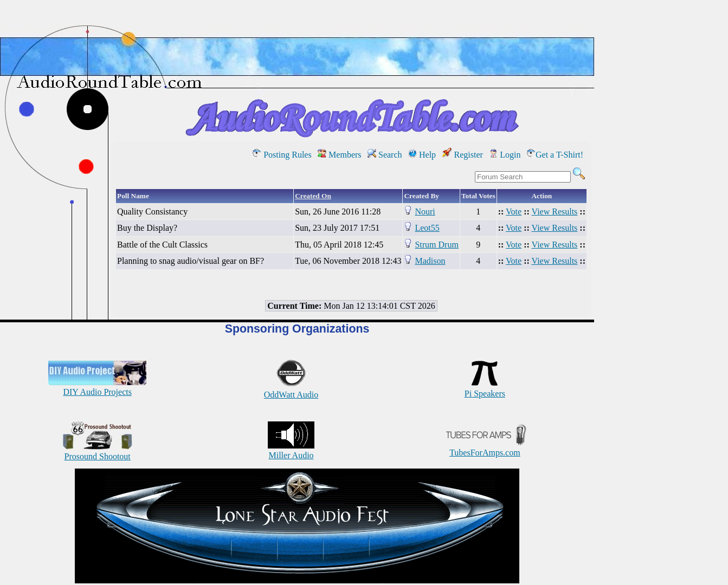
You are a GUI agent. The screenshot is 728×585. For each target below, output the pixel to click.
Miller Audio (291, 450)
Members (339, 155)
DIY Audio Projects (97, 387)
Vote (514, 212)
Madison (430, 261)
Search (385, 155)
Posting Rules (282, 155)
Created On (313, 196)
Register (463, 155)
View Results (555, 212)
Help (422, 155)
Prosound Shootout (98, 451)
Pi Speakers (485, 389)
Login (505, 155)
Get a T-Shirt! (555, 155)
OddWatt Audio (291, 390)
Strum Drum (436, 245)
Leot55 (427, 228)
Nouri (425, 212)
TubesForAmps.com (485, 448)
